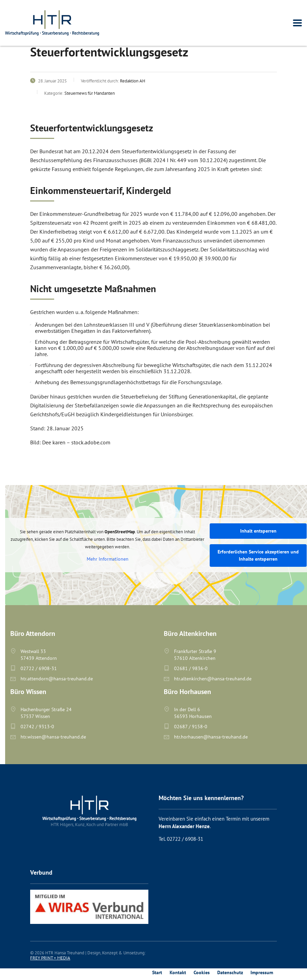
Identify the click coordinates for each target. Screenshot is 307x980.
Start (157, 972)
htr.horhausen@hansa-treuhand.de (211, 737)
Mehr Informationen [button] (108, 559)
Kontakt (178, 972)
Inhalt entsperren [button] (258, 531)
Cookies (202, 972)
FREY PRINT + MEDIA (50, 958)
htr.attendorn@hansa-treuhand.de (57, 679)
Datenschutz (230, 972)
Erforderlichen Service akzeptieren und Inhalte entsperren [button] (258, 555)
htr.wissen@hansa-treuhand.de (53, 737)
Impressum (262, 972)
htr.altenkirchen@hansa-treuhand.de (213, 679)
